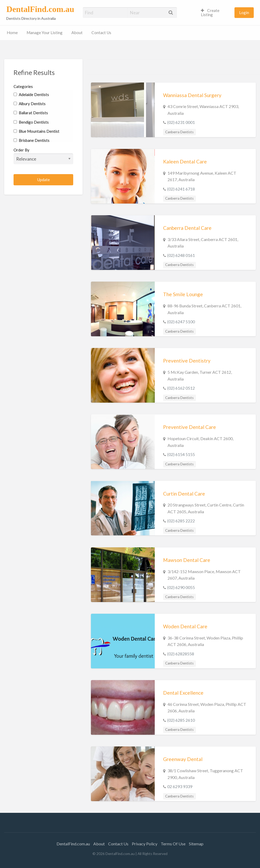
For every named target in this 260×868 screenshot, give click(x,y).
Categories (23, 86)
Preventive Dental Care (190, 427)
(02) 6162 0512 (181, 388)
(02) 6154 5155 (181, 454)
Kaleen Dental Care (185, 161)
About (77, 33)
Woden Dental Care (185, 626)
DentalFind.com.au (40, 9)
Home (12, 33)
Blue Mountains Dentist (36, 131)
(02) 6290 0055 (181, 587)
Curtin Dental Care (184, 494)
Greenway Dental (183, 759)
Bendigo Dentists (31, 122)
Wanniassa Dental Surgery (192, 95)
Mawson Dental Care (187, 560)
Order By (43, 156)
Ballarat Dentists (31, 113)
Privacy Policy (145, 844)
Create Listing (210, 12)
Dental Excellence (183, 693)
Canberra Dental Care (187, 228)
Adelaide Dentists (31, 94)
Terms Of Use (173, 844)
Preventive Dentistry (187, 361)
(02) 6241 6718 (181, 189)
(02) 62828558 (181, 654)
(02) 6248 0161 (181, 255)
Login (244, 12)
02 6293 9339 (180, 786)
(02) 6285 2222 (181, 521)
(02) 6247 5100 (181, 322)
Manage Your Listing (45, 33)
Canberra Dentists (179, 132)
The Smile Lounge (183, 294)
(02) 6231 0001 (181, 122)
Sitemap (196, 844)
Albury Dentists (30, 104)
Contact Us (101, 33)
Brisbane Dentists (32, 140)
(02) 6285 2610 (181, 720)
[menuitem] (215, 13)
